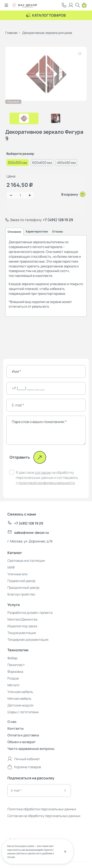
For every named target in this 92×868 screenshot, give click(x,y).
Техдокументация (22, 633)
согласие (43, 472)
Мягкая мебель (19, 698)
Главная (11, 33)
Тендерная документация (28, 640)
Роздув (13, 678)
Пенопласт (16, 665)
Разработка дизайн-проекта (30, 613)
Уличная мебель (20, 692)
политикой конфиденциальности (47, 483)
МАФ (11, 567)
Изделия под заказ (22, 626)
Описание (14, 232)
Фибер (12, 658)
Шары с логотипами (23, 712)
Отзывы (58, 231)
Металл (13, 685)
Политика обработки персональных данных (42, 809)
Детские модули (20, 705)
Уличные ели (17, 574)
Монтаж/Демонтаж (23, 619)
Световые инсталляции (26, 561)
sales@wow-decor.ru (28, 533)
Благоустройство (21, 594)
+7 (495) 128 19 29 (58, 220)
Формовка (15, 672)
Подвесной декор (21, 581)
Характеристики (37, 231)
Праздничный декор (23, 588)
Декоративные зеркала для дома (47, 33)
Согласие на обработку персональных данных (44, 816)
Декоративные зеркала (27, 242)
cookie (30, 846)
